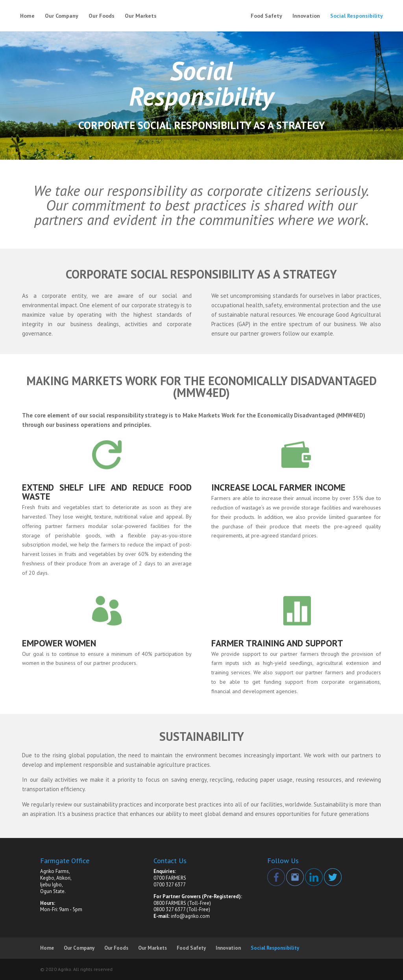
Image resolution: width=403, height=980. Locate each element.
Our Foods (102, 16)
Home (27, 16)
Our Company (62, 16)
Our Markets (141, 16)
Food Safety (266, 16)
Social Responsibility (357, 16)
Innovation (306, 16)
